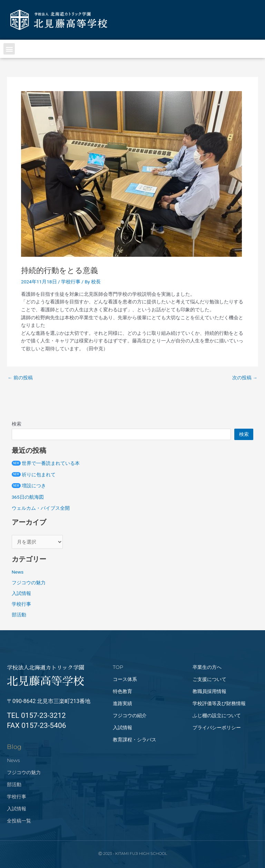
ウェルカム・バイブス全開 (41, 508)
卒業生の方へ (207, 667)
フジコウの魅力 (29, 583)
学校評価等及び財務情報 (219, 703)
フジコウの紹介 (130, 715)
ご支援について (209, 679)
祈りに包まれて (34, 475)
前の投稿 (20, 378)
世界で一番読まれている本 (46, 463)
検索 (17, 424)
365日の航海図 (28, 497)
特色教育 (122, 691)
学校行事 (71, 282)
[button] (9, 49)
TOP (118, 667)
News (18, 572)
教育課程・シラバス (135, 740)
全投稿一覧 (19, 821)
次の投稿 (245, 378)
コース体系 (125, 679)
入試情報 (21, 593)
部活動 (19, 615)
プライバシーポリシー (217, 728)
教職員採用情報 (209, 691)
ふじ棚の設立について (217, 715)
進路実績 (122, 703)
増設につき (29, 486)
